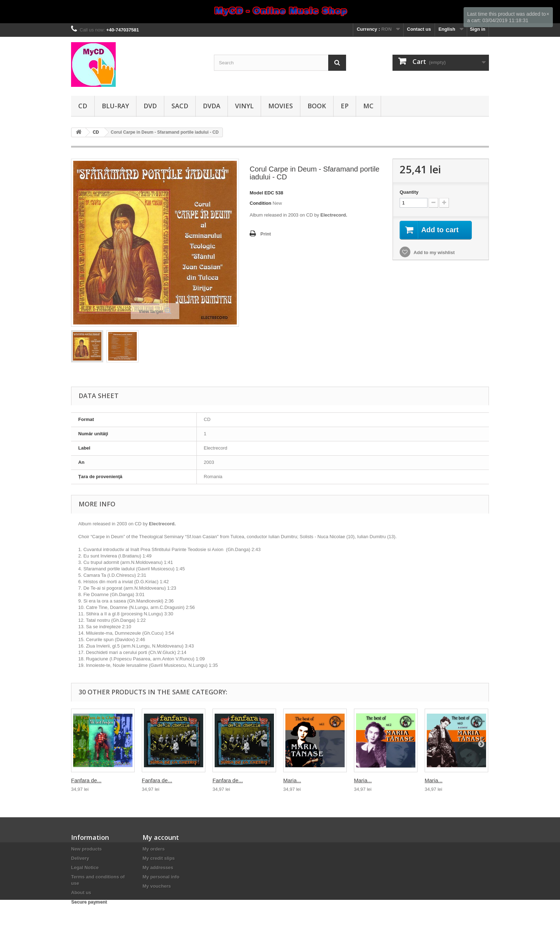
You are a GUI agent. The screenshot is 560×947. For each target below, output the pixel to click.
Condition (261, 203)
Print (266, 234)
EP (345, 106)
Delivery (80, 858)
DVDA (212, 106)
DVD (150, 106)
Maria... (292, 780)
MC (368, 106)
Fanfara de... (86, 780)
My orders (154, 849)
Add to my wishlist (434, 252)
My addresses (158, 867)
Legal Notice (85, 867)
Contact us (419, 29)
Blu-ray (115, 106)
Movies (281, 106)
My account (161, 837)
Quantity (409, 192)
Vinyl (244, 106)
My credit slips (159, 858)
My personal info (161, 877)
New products (86, 849)
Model (256, 193)
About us (81, 893)
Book (317, 106)
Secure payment (89, 902)
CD (83, 106)
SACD (180, 106)
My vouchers (157, 886)
